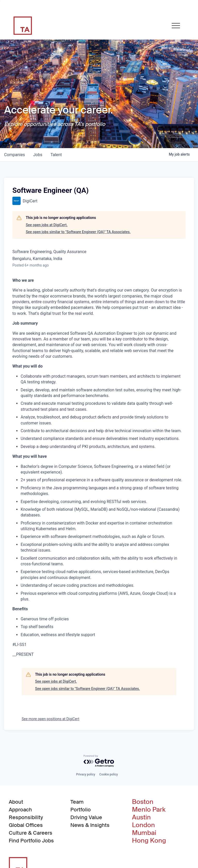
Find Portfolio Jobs (31, 840)
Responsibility (26, 817)
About (16, 802)
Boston (143, 802)
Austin (141, 817)
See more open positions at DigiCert (50, 719)
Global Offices (26, 825)
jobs (38, 155)
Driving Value (86, 817)
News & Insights (90, 825)
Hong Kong (149, 841)
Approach (20, 810)
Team (77, 802)
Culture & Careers (31, 833)
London (143, 825)
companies (15, 155)
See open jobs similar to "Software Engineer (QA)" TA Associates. (78, 232)
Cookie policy (109, 774)
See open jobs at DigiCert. (47, 225)
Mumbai (144, 833)
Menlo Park (149, 810)
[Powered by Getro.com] (99, 761)
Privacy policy (86, 774)
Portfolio (81, 810)
